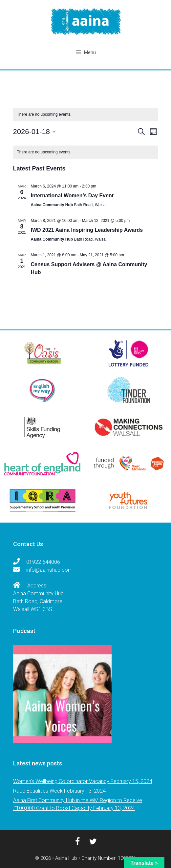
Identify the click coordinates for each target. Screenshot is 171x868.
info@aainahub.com (50, 570)
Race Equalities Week (38, 791)
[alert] (86, 115)
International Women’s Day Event (72, 196)
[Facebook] (76, 842)
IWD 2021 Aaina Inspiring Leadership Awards (87, 230)
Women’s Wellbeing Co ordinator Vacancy (61, 781)
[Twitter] (92, 842)
